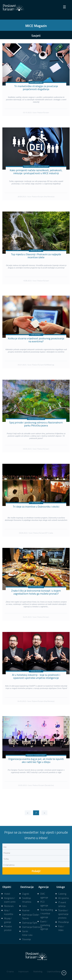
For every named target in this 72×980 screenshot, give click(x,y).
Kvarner (26, 910)
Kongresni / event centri (10, 900)
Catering (62, 894)
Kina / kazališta (9, 912)
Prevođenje (64, 922)
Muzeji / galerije (8, 920)
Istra (24, 906)
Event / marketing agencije (45, 925)
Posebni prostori (8, 928)
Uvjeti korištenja (54, 971)
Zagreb (26, 894)
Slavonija (26, 939)
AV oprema (63, 898)
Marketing (38, 971)
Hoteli (7, 894)
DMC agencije (44, 896)
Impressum (23, 971)
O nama (10, 971)
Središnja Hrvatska (27, 900)
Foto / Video (61, 928)
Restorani (9, 906)
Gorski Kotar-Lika (27, 933)
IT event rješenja (62, 904)
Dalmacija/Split (30, 923)
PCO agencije (44, 904)
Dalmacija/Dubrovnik (32, 927)
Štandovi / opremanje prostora (63, 914)
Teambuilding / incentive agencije (47, 913)
